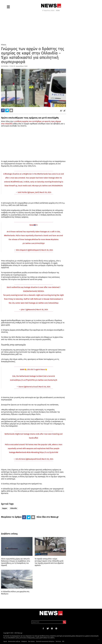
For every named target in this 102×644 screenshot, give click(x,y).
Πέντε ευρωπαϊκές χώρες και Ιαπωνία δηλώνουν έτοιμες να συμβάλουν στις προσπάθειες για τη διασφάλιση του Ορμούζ (15, 562)
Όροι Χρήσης (31, 641)
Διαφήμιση (24, 641)
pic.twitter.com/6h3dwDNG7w (51, 186)
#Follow (35, 239)
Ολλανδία (14, 508)
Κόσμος (4, 45)
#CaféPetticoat (17, 182)
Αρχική (5, 641)
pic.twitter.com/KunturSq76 (46, 380)
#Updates (55, 239)
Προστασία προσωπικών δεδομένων (45, 641)
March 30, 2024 (45, 192)
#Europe (36, 186)
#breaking (35, 452)
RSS (63, 641)
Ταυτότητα (58, 641)
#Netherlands (43, 174)
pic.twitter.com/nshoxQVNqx (47, 303)
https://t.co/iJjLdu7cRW (49, 452)
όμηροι (5, 508)
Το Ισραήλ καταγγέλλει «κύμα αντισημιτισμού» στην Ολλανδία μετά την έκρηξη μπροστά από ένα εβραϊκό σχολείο (49, 562)
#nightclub (28, 174)
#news (48, 239)
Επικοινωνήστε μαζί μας (14, 641)
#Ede (27, 182)
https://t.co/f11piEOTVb (25, 380)
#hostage (8, 174)
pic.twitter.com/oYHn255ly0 (34, 243)
